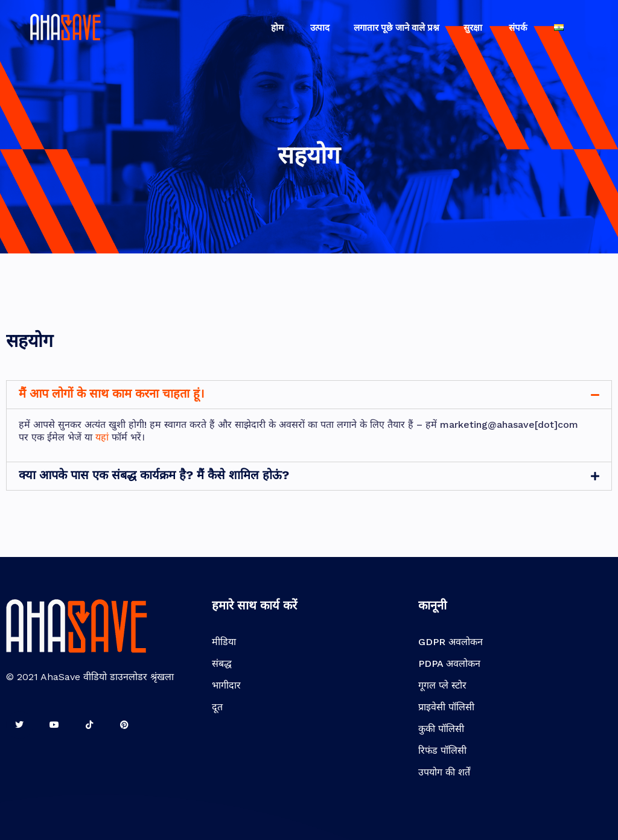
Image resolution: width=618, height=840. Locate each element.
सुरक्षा (474, 28)
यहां (102, 437)
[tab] (309, 395)
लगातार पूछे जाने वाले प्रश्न (397, 28)
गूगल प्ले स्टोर (442, 685)
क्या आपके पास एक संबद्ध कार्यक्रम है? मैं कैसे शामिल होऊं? (154, 475)
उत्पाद (320, 28)
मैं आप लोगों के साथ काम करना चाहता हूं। (112, 393)
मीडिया (224, 642)
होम (279, 28)
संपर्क (519, 28)
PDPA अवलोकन (449, 663)
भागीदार (226, 685)
